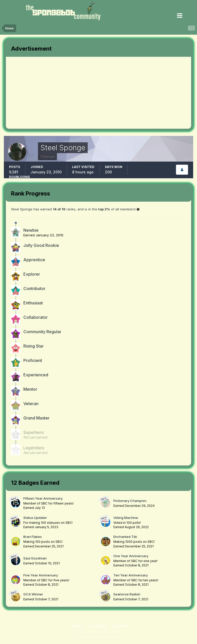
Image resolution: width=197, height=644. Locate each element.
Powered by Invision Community (98, 636)
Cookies (120, 626)
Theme (77, 626)
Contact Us (99, 626)
